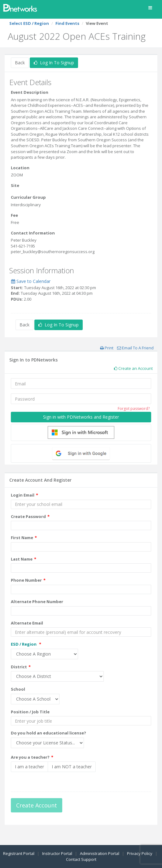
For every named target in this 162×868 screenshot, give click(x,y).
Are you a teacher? (30, 757)
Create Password (28, 516)
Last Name (22, 559)
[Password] (81, 399)
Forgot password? (134, 409)
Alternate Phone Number (37, 602)
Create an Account (133, 368)
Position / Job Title (30, 712)
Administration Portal (100, 853)
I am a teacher (29, 767)
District (19, 667)
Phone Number (26, 580)
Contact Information (33, 233)
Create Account (37, 805)
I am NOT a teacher (72, 767)
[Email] (81, 384)
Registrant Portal (19, 853)
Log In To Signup (54, 63)
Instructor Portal (57, 853)
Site (15, 185)
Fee (14, 215)
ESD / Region (24, 644)
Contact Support (81, 859)
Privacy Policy (140, 853)
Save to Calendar (31, 281)
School (18, 689)
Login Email (23, 495)
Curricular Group (28, 197)
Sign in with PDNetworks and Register (81, 417)
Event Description (30, 92)
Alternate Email (27, 623)
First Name (22, 538)
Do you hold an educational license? (48, 733)
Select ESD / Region (29, 23)
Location (20, 168)
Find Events (67, 23)
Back (20, 63)
